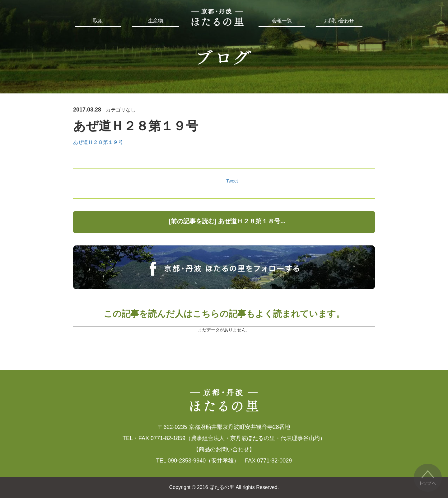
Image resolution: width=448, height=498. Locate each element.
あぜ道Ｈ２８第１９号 (98, 142)
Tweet (232, 181)
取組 (98, 21)
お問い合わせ (339, 21)
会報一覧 (282, 21)
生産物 (156, 21)
